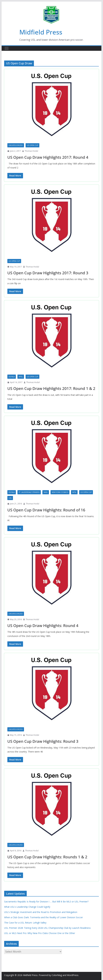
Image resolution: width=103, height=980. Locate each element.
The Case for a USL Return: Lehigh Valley (25, 923)
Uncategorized (16, 145)
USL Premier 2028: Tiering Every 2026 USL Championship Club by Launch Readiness (47, 928)
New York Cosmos (60, 492)
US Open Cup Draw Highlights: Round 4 (43, 625)
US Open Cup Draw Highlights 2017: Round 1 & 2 (51, 388)
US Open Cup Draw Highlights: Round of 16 (46, 510)
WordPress (73, 975)
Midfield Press (41, 32)
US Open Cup (32, 145)
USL (10, 498)
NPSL (21, 377)
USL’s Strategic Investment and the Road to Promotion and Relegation (41, 912)
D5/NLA (12, 377)
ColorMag (57, 975)
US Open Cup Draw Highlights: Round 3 (43, 741)
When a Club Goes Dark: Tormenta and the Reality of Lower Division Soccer (44, 917)
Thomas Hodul (31, 151)
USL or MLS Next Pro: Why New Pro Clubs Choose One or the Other (40, 933)
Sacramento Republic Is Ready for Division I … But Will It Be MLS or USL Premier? (46, 902)
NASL (46, 492)
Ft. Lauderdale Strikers (29, 492)
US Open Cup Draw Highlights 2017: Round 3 (48, 273)
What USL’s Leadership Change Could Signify (27, 907)
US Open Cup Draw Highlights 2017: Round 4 (48, 157)
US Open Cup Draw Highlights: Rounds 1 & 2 (47, 857)
